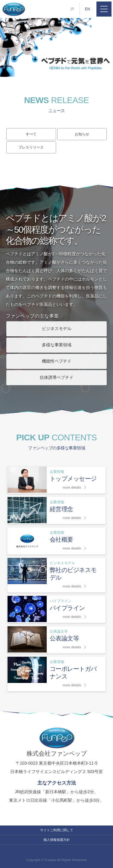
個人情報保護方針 (57, 840)
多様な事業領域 (57, 345)
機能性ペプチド (57, 361)
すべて (31, 134)
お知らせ (82, 134)
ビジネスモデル (57, 329)
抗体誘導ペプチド (57, 377)
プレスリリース (31, 147)
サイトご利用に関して (57, 830)
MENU (104, 9)
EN (88, 9)
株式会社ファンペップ (14, 9)
